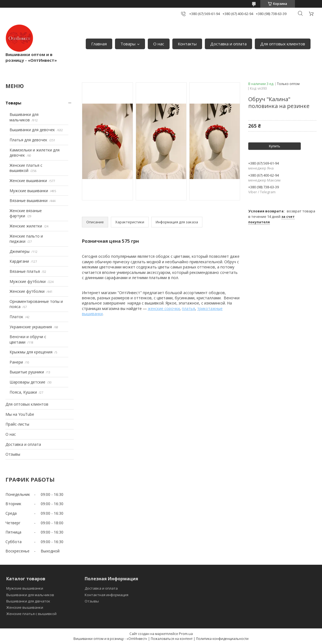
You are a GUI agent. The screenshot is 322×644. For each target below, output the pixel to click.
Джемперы (20, 251)
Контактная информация (107, 595)
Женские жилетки (26, 226)
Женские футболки (27, 291)
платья (188, 308)
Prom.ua (186, 634)
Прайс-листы (17, 424)
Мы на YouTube (20, 414)
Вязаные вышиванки (29, 200)
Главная (99, 44)
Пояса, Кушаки (23, 392)
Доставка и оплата (228, 44)
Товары (128, 44)
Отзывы (13, 454)
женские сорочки (164, 308)
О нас (159, 44)
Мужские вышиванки (29, 191)
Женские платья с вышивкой (26, 168)
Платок (16, 317)
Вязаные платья (25, 271)
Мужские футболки (28, 281)
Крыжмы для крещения (31, 352)
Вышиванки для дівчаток (28, 601)
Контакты (187, 44)
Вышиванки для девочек (32, 130)
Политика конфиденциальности (222, 639)
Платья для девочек (28, 140)
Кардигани (19, 261)
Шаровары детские (27, 382)
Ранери (16, 362)
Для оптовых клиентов (283, 44)
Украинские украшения (31, 327)
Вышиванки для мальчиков (24, 117)
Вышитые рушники (27, 372)
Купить (274, 146)
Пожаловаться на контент (172, 639)
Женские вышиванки (28, 181)
